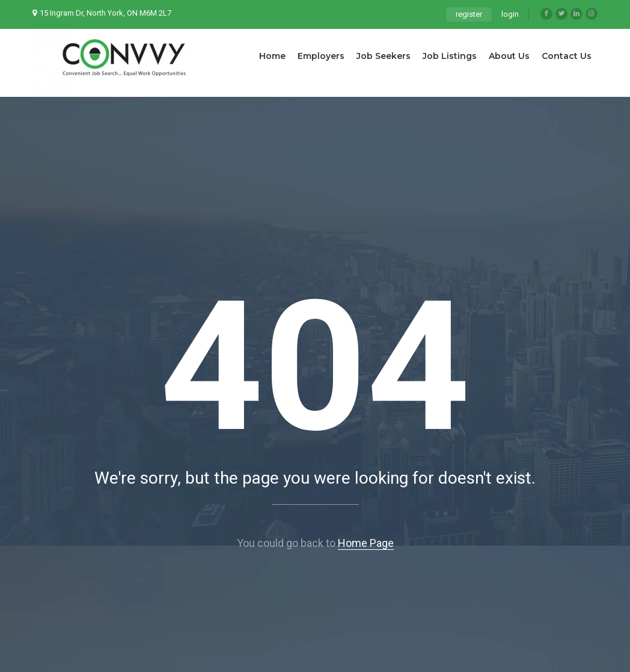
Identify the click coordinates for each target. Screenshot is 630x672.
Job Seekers (384, 56)
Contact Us (567, 56)
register (469, 14)
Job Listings (450, 56)
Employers (321, 56)
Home (272, 56)
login (510, 14)
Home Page (366, 543)
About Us (509, 56)
